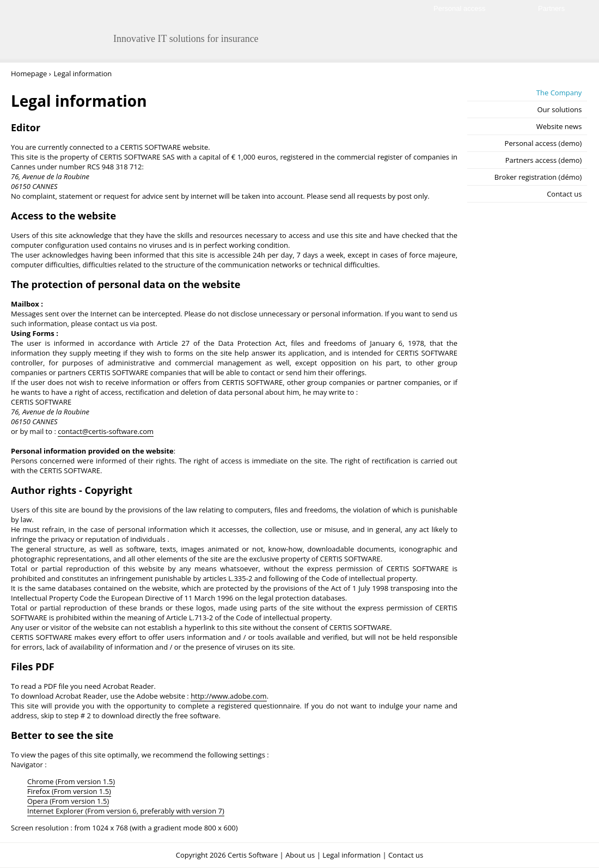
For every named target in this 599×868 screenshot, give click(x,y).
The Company (559, 93)
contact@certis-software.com (106, 431)
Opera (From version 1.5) (68, 801)
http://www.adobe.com (229, 696)
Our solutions (559, 109)
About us (300, 855)
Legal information (352, 855)
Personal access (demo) (543, 143)
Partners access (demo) (544, 160)
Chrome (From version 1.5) (71, 781)
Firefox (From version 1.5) (69, 791)
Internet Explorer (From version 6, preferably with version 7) (126, 811)
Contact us (564, 194)
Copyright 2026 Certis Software (227, 855)
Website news (559, 126)
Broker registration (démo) (538, 177)
